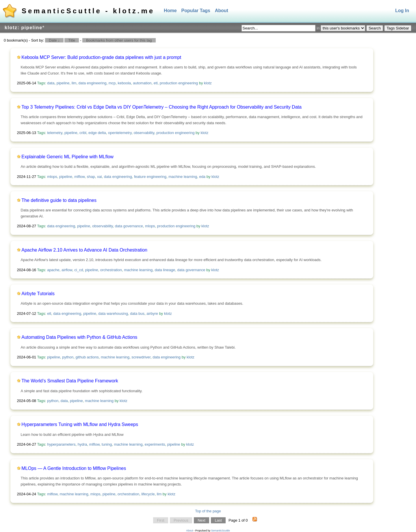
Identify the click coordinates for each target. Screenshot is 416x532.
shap (91, 177)
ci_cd (79, 270)
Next (201, 520)
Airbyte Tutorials (38, 294)
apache (53, 270)
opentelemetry (120, 133)
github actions (87, 357)
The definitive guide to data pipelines (59, 200)
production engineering (179, 83)
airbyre (152, 314)
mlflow (79, 177)
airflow (67, 270)
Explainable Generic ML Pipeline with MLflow (67, 157)
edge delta (97, 133)
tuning (107, 444)
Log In (402, 11)
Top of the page (208, 511)
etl (156, 83)
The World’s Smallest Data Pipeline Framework (70, 381)
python (68, 357)
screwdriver (141, 357)
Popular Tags (196, 11)
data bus (137, 314)
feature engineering (150, 177)
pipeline (63, 83)
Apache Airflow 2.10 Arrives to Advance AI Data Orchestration (84, 250)
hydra (82, 444)
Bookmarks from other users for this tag (119, 40)
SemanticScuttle (221, 531)
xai (100, 177)
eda (202, 177)
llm (74, 83)
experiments (155, 444)
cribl (83, 133)
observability (144, 133)
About (222, 11)
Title (72, 40)
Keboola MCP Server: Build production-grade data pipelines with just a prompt (101, 57)
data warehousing (113, 314)
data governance (129, 226)
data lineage (165, 270)
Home (170, 11)
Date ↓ (54, 40)
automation (142, 83)
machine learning (183, 177)
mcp (112, 83)
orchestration (111, 270)
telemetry (55, 133)
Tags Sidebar (398, 28)
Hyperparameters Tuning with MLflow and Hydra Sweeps (80, 424)
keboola (125, 83)
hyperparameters (61, 444)
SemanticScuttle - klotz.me (88, 11)
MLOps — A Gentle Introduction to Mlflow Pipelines (74, 468)
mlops (52, 177)
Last (218, 520)
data (51, 83)
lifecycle (148, 494)
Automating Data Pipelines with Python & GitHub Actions (79, 337)
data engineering (93, 83)
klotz (208, 83)
